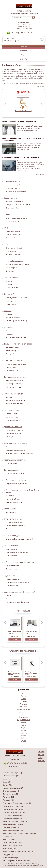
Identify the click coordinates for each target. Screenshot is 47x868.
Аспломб (24, 707)
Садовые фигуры (12, 549)
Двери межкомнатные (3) (12, 818)
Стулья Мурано (11, 251)
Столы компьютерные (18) (13, 806)
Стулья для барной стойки (15, 522)
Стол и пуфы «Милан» (13, 208)
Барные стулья (11, 529)
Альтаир (23, 701)
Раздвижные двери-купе (14, 434)
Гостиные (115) (9, 797)
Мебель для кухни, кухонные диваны (18, 265)
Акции (23, 55)
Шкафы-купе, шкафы (12, 410)
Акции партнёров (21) (11, 858)
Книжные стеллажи (12, 347)
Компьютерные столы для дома (16, 364)
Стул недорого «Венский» (14, 248)
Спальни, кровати (11, 278)
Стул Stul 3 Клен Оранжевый (23, 111)
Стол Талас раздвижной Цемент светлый (14, 673)
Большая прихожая (12, 566)
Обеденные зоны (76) (11, 776)
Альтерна (24, 704)
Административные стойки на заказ (18, 602)
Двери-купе (10, 437)
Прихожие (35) (8, 800)
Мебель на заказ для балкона (16, 400)
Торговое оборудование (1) (13, 846)
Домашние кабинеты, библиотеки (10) (17, 803)
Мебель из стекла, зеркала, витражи (19, 562)
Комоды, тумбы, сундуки (14, 394)
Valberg (24, 699)
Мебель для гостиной (13, 318)
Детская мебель (10, 294)
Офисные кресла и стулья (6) (14, 809)
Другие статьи (40, 174)
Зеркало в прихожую (13, 569)
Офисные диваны (11, 470)
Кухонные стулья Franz (14, 254)
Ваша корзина (9, 39)
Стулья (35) (7, 785)
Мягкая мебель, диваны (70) (14, 788)
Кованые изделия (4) (11, 849)
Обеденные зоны (11, 198)
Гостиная (9, 314)
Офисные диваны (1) (11, 827)
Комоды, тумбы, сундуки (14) (14, 812)
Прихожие (8, 327)
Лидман (24, 728)
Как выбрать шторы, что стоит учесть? (20, 121)
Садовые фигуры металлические (17, 552)
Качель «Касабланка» (13, 499)
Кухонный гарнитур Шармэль (15, 185)
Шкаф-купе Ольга (12, 414)
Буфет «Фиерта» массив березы (17, 218)
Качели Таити (10, 496)
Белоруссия (23, 712)
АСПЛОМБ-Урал (23, 709)
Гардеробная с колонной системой (17, 582)
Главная (23, 47)
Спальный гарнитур (12, 288)
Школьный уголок (12, 367)
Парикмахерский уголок (14, 231)
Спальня (9, 281)
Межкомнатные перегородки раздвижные (20, 453)
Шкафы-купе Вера (12, 417)
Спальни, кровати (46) (11, 791)
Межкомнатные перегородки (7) (15, 821)
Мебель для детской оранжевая (16, 298)
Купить (15, 639)
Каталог (23, 51)
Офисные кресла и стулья (15, 377)
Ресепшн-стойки (11, 599)
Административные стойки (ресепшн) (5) (18, 861)
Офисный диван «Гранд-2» (15, 474)
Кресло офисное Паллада (15, 384)
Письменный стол (12, 370)
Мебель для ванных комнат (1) (14, 830)
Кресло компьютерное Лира (15, 381)
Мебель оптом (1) (10, 840)
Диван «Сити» (11, 271)
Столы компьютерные (13, 360)
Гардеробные (9, 576)
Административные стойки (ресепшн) (19, 592)
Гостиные (7, 311)
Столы (6, 228)
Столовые (8, 215)
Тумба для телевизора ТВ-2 (15, 404)
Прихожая (9, 331)
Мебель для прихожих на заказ (16, 337)
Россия (23, 736)
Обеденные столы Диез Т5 (15, 235)
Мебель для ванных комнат (15, 480)
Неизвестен (23, 733)
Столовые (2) (8, 779)
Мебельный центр (12, 512)
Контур (23, 725)
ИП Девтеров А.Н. (23, 720)
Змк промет (23, 717)
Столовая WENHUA (13, 221)
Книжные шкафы (12, 351)
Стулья (7, 244)
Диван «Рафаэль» (12, 268)
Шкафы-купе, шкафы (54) (13, 815)
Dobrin (23, 694)
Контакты (24, 59)
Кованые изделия (11, 546)
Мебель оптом (10, 509)
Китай (23, 722)
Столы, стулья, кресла (13, 519)
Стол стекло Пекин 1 (13, 238)
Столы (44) (7, 782)
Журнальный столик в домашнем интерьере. (21, 157)
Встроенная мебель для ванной (16, 484)
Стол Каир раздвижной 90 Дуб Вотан (31, 673)
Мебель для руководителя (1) (14, 824)
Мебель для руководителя (15, 460)
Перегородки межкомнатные (15, 447)
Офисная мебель (12, 463)
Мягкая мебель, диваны (14, 261)
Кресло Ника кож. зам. (13, 387)
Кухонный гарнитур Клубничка (16, 191)
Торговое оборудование (14, 536)
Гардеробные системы (13, 579)
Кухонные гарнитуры (12, 181)
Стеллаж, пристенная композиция (17, 321)
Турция (23, 741)
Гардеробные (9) (9, 855)
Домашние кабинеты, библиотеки (18, 344)
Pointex (23, 696)
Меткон (23, 730)
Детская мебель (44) (11, 794)
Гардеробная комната (13, 420)
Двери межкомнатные (13, 427)
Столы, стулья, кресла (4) (13, 843)
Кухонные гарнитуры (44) (12, 773)
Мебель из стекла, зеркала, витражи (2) (18, 852)
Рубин (24, 738)
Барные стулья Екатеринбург (16, 526)
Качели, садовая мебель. (14, 502)
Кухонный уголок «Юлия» (14, 202)
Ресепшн (9, 596)
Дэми (23, 715)
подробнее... (41, 87)
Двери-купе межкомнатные (15, 430)
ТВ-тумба (9, 397)
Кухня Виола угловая (13, 188)
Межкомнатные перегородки (15, 443)
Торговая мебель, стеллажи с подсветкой (20, 539)
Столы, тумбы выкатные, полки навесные (20, 354)
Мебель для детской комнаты (16, 301)
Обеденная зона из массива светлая (18, 205)
